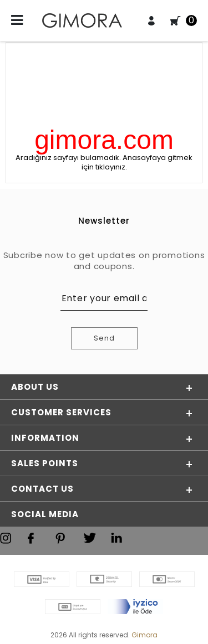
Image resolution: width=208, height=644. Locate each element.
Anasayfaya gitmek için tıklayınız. (137, 162)
